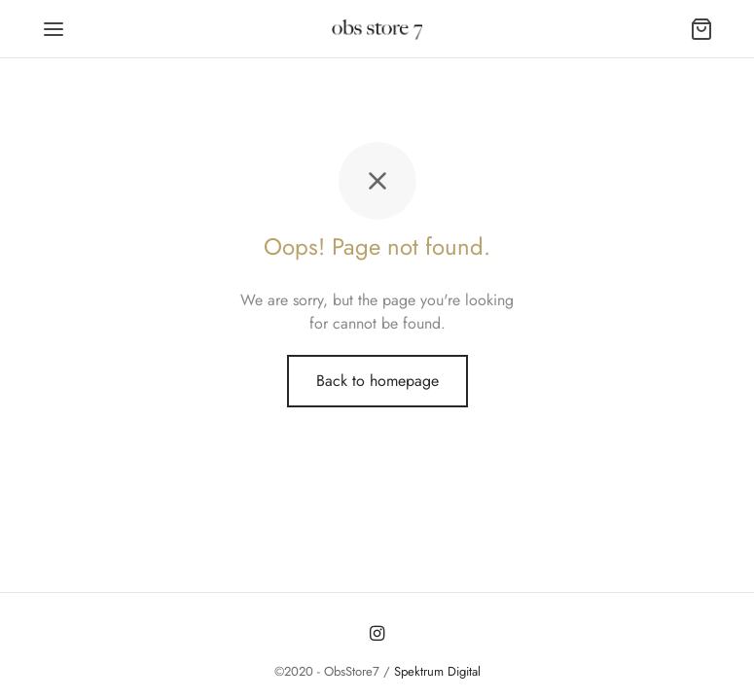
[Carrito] (701, 29)
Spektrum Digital (435, 671)
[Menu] (54, 29)
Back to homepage (377, 381)
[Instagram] (377, 634)
